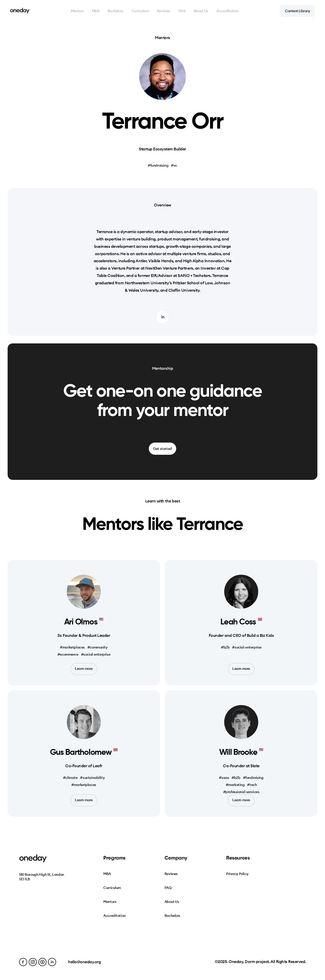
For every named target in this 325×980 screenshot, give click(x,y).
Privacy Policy (237, 874)
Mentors (77, 11)
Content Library (297, 11)
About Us (201, 11)
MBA (96, 11)
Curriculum (140, 11)
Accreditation (227, 11)
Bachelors (116, 11)
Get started (162, 449)
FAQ (182, 11)
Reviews (164, 11)
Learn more (84, 669)
